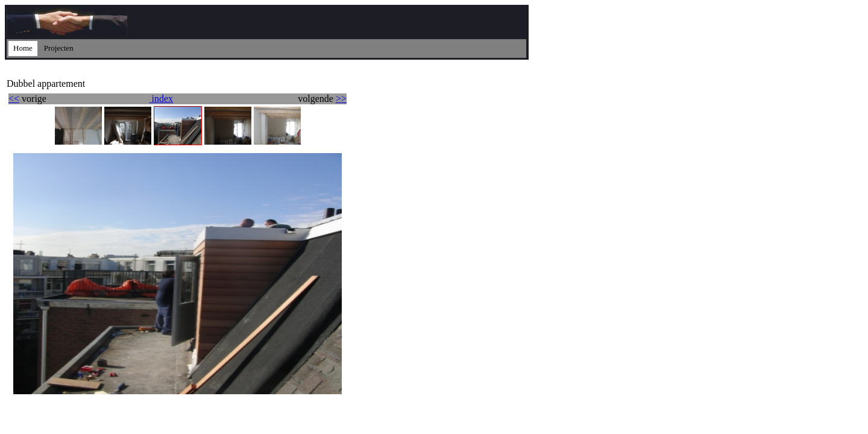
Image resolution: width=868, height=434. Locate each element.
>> (341, 99)
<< (14, 99)
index (161, 99)
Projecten (59, 48)
